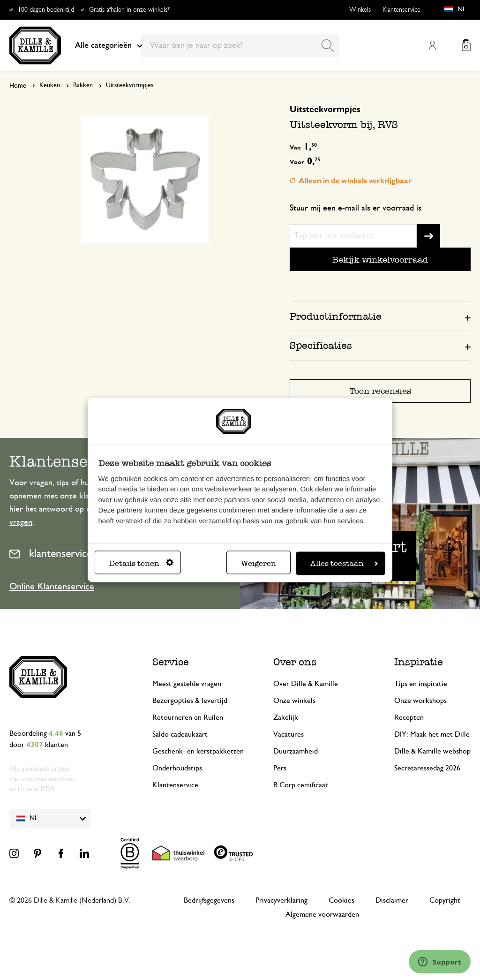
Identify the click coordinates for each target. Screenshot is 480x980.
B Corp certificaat (301, 785)
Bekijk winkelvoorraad (380, 260)
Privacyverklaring (281, 900)
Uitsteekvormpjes (130, 85)
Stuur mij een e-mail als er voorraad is (356, 208)
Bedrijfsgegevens (209, 900)
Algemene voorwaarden (322, 914)
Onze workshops (420, 701)
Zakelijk (286, 717)
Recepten (409, 717)
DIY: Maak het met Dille (432, 734)
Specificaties (321, 345)
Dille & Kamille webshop (432, 751)
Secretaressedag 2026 (427, 768)
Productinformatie (336, 316)
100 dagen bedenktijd (46, 10)
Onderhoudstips (177, 768)
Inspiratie (419, 662)
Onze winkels (294, 701)
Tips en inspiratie (421, 684)
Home (18, 86)
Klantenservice (401, 10)
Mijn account (432, 45)
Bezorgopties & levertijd (190, 701)
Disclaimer (392, 900)
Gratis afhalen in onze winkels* (129, 10)
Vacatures (289, 734)
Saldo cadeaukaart (180, 734)
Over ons (295, 662)
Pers (280, 768)
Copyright (445, 900)
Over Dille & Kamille (306, 684)
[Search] (328, 45)
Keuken (50, 85)
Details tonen (141, 563)
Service (171, 662)
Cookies (341, 900)
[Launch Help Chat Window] (440, 962)
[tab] (380, 316)
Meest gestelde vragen (187, 684)
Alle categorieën (109, 45)
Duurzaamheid (296, 751)
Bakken (83, 85)
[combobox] (240, 45)
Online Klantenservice (52, 587)
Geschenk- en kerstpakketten (198, 751)
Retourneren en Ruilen (188, 717)
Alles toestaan (344, 563)
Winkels (360, 10)
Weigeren (259, 563)
